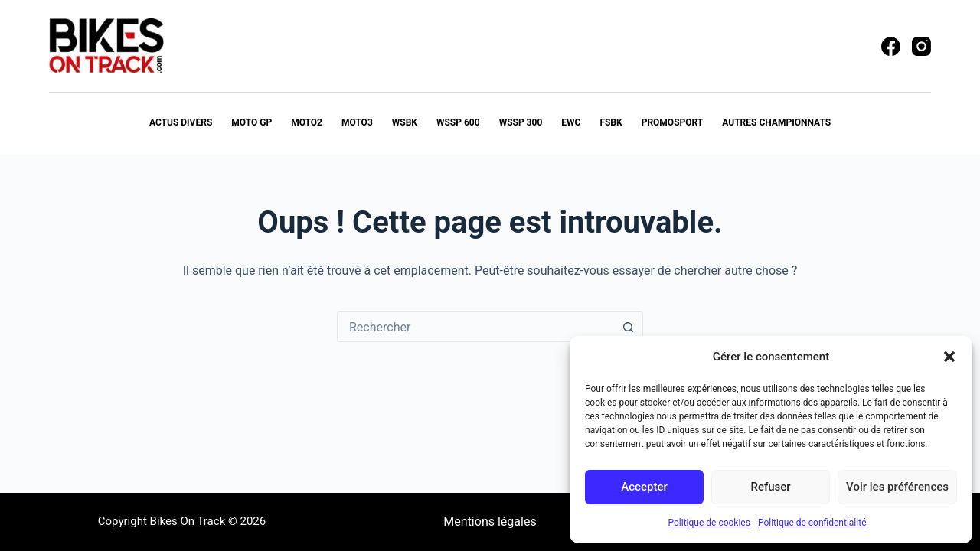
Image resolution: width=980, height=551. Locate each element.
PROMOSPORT (673, 122)
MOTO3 (357, 122)
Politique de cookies (709, 523)
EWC (571, 122)
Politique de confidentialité (812, 523)
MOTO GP (252, 122)
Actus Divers (181, 122)
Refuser (770, 487)
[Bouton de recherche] (628, 327)
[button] (949, 357)
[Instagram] (921, 46)
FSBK (611, 122)
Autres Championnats (776, 122)
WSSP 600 (458, 122)
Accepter (644, 487)
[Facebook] (891, 46)
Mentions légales (490, 522)
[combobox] (475, 327)
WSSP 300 (521, 122)
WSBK (405, 122)
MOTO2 (307, 122)
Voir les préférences (897, 487)
